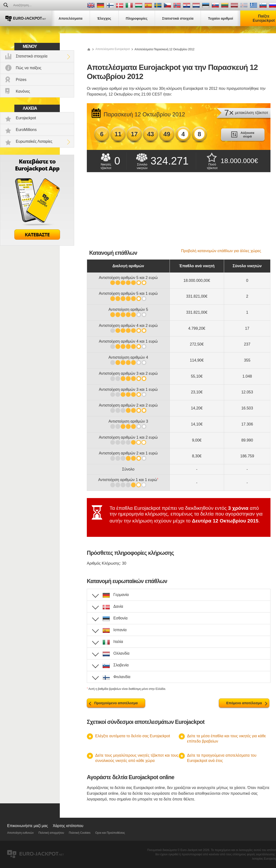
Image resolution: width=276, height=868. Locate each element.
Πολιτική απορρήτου (51, 833)
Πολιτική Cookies (80, 833)
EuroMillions (26, 130)
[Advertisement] (179, 213)
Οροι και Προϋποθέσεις (110, 833)
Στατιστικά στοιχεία (32, 56)
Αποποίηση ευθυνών (20, 833)
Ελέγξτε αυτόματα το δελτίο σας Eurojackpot (133, 736)
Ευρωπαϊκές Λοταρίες (34, 141)
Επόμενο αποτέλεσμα (244, 703)
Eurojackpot (26, 118)
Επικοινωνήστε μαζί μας (28, 826)
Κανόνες (23, 91)
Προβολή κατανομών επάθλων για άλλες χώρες (221, 251)
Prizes (21, 80)
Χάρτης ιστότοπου (68, 826)
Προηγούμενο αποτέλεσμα (116, 703)
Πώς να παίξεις (29, 68)
